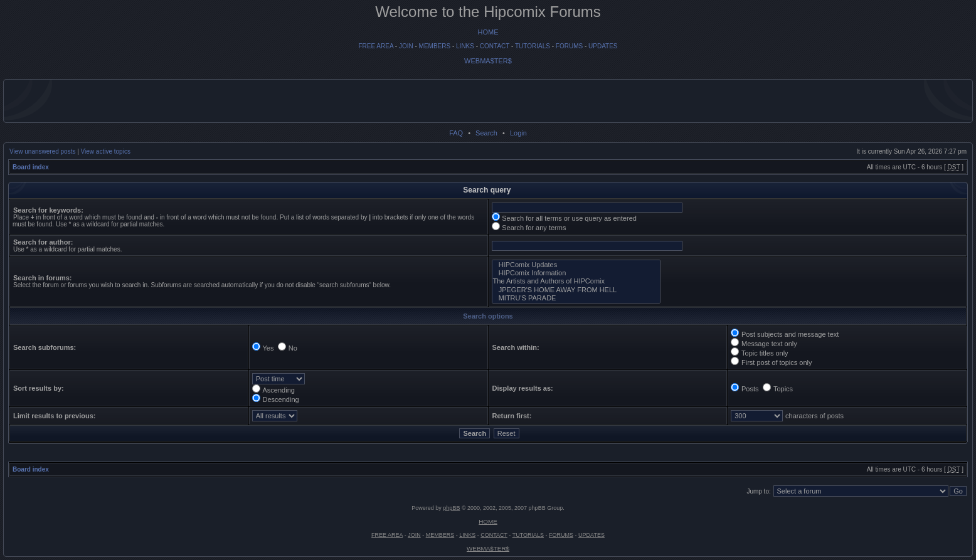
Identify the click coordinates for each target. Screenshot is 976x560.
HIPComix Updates (576, 265)
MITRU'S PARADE (576, 298)
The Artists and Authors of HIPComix (576, 281)
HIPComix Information (576, 273)
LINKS (465, 46)
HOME (488, 32)
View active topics (106, 151)
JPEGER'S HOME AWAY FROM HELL (576, 290)
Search (486, 133)
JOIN (406, 46)
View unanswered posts (42, 151)
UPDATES (603, 46)
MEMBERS (435, 46)
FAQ (456, 133)
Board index (31, 167)
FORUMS (569, 46)
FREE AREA (376, 46)
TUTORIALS (533, 46)
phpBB (451, 508)
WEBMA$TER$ (488, 61)
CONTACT (495, 46)
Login (518, 133)
